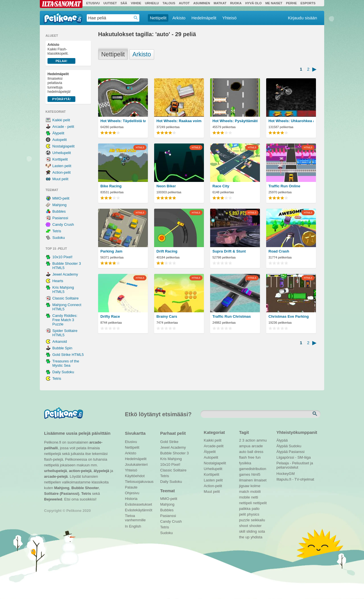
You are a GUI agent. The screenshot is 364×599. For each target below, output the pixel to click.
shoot (244, 526)
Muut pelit (60, 179)
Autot (184, 3)
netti (255, 497)
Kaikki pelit (61, 120)
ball (250, 452)
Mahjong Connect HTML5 (67, 307)
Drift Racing (167, 251)
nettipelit (260, 503)
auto (243, 452)
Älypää (282, 440)
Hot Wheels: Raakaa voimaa (179, 121)
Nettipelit (158, 18)
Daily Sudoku (63, 372)
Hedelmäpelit (204, 18)
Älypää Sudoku (289, 446)
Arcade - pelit (63, 127)
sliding (252, 531)
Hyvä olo (253, 3)
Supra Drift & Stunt (229, 251)
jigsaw (244, 486)
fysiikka (245, 463)
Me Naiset (274, 3)
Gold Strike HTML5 (68, 355)
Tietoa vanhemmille (135, 516)
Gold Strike (169, 442)
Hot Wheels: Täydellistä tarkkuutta (123, 121)
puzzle (245, 520)
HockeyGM (286, 474)
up (247, 537)
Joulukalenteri (136, 464)
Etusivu (93, 3)
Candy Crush (63, 224)
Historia (131, 499)
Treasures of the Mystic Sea (66, 363)
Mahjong (59, 205)
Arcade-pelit (214, 446)
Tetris (57, 231)
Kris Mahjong (171, 459)
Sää (124, 3)
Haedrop (136, 18)
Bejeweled (53, 499)
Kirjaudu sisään (302, 18)
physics (253, 514)
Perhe (291, 3)
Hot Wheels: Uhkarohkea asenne (291, 121)
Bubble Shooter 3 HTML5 (67, 266)
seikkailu (258, 520)
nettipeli (246, 503)
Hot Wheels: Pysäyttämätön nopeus (235, 121)
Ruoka (236, 3)
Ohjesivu (132, 493)
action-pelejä (80, 471)
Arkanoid (60, 341)
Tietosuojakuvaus (138, 482)
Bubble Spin (62, 348)
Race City (221, 186)
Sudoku (59, 238)
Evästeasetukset (138, 504)
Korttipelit (60, 159)
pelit (243, 514)
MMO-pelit (61, 198)
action (250, 440)
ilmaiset (260, 480)
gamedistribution (253, 469)
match (244, 492)
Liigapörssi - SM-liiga (294, 457)
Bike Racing (111, 186)
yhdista (256, 537)
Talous (169, 3)
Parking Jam (111, 251)
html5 (256, 474)
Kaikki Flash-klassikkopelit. (61, 53)
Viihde (136, 3)
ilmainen (246, 480)
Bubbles (59, 211)
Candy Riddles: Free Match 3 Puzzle (65, 320)
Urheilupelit (62, 153)
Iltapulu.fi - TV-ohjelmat (295, 479)
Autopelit (60, 140)
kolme (256, 486)
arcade (257, 446)
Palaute (131, 487)
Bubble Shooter (85, 488)
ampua (245, 446)
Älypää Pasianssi (290, 452)
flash (243, 457)
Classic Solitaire (65, 298)
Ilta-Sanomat (61, 4)
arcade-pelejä (56, 476)
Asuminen (202, 3)
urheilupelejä (55, 471)
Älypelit (58, 133)
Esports (308, 3)
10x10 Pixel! (62, 257)
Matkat (220, 3)
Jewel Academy (65, 274)
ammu (262, 440)
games (245, 474)
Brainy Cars (167, 316)
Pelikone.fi (63, 18)
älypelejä (101, 471)
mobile (245, 497)
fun (258, 457)
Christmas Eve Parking (289, 316)
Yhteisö (229, 18)
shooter (255, 526)
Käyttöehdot (135, 476)
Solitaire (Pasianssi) (62, 494)
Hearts (58, 281)
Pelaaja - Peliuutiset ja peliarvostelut (295, 464)
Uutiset (110, 3)
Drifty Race (110, 316)
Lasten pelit (62, 166)
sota (261, 531)
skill (242, 531)
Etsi (315, 414)
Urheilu (152, 3)
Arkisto (179, 18)
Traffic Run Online (284, 186)
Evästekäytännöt (138, 510)
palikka (245, 509)
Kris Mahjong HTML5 (63, 290)
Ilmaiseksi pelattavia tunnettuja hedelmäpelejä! (61, 87)
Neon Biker (166, 186)
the (242, 537)
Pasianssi (60, 218)
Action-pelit (61, 172)
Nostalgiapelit (63, 146)
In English (133, 526)
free (251, 457)
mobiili (256, 492)
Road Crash (279, 251)
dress (259, 452)
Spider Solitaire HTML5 (65, 333)
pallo (256, 509)
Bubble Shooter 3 (174, 453)
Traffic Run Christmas (232, 316)
